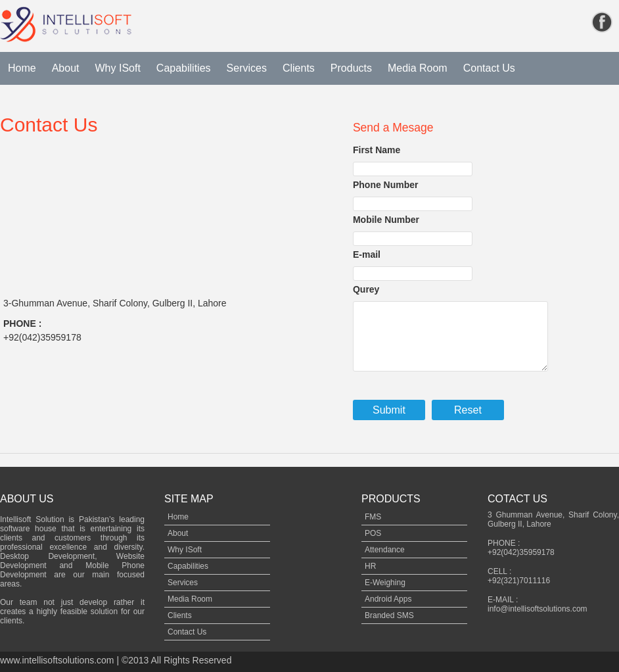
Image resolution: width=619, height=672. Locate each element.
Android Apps (388, 599)
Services (247, 68)
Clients (299, 68)
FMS (373, 517)
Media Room (418, 68)
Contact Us (489, 68)
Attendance (385, 550)
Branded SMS (389, 615)
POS (373, 533)
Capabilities (184, 68)
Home (22, 68)
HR (370, 566)
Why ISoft (118, 68)
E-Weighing (385, 583)
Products (351, 68)
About (66, 68)
